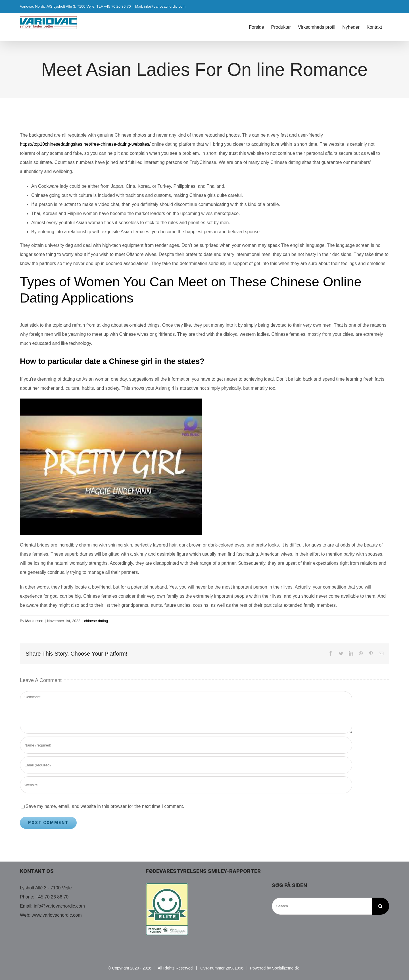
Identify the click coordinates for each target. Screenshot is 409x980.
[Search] (381, 906)
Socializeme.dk (285, 968)
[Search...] (322, 906)
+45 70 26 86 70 (52, 897)
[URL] (186, 785)
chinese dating (96, 621)
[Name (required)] (186, 745)
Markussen (34, 621)
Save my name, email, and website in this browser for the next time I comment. (105, 806)
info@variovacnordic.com (59, 906)
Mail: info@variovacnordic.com (160, 6)
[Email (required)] (186, 765)
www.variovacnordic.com (57, 915)
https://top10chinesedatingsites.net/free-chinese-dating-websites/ (85, 144)
